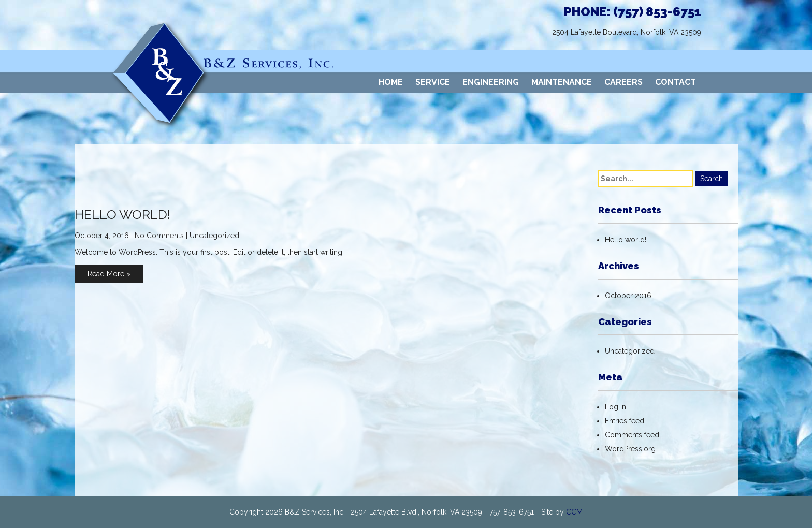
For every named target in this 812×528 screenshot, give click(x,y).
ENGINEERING (491, 82)
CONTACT (676, 82)
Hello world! (122, 214)
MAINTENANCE (562, 82)
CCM (574, 512)
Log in (615, 407)
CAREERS (624, 82)
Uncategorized (214, 236)
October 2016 (628, 296)
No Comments (159, 236)
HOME (391, 82)
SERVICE (433, 82)
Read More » (109, 274)
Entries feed (625, 421)
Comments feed (632, 435)
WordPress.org (630, 449)
